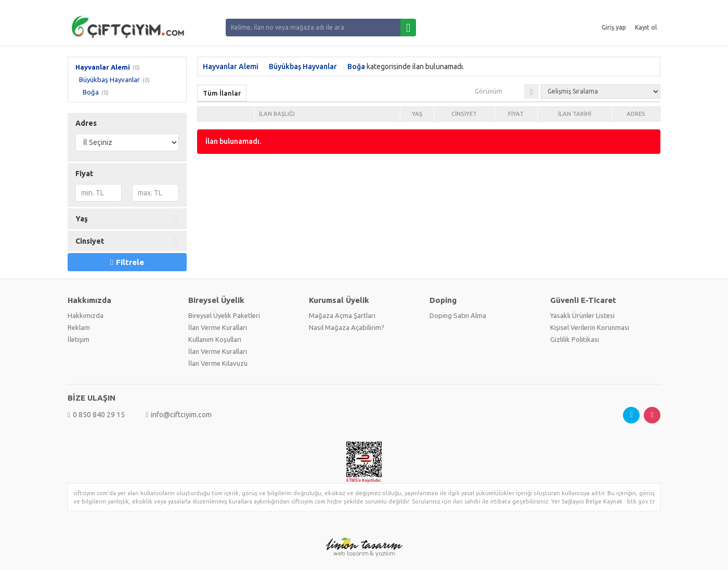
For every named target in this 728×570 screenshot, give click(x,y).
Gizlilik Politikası (575, 339)
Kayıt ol (646, 27)
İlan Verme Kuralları (218, 327)
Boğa (91, 92)
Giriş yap (614, 27)
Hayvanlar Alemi (103, 67)
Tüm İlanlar (222, 93)
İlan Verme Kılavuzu (218, 363)
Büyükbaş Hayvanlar (109, 79)
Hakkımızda (86, 315)
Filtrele (127, 262)
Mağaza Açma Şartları (342, 315)
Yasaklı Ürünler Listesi (582, 315)
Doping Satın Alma (458, 315)
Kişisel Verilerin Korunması (590, 327)
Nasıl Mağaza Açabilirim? (347, 327)
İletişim (79, 339)
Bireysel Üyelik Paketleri (224, 315)
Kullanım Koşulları (215, 339)
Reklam (79, 327)
